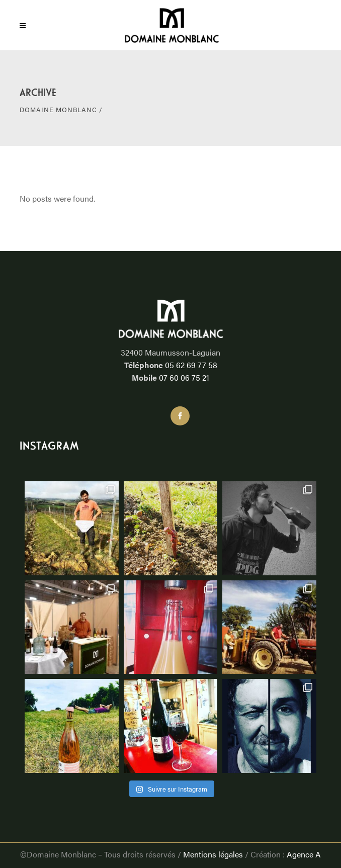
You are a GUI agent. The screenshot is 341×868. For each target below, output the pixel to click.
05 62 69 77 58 (191, 365)
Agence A (304, 854)
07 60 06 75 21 (184, 377)
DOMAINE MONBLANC (58, 109)
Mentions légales (213, 854)
